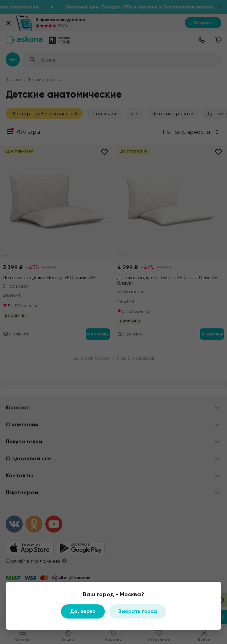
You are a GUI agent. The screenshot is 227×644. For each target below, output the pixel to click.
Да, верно (83, 611)
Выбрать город (138, 611)
